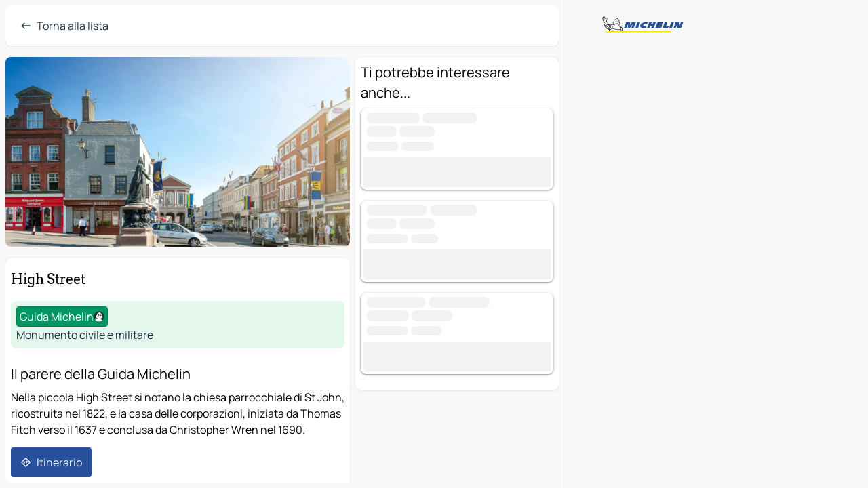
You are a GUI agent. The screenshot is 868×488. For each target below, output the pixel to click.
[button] (178, 152)
